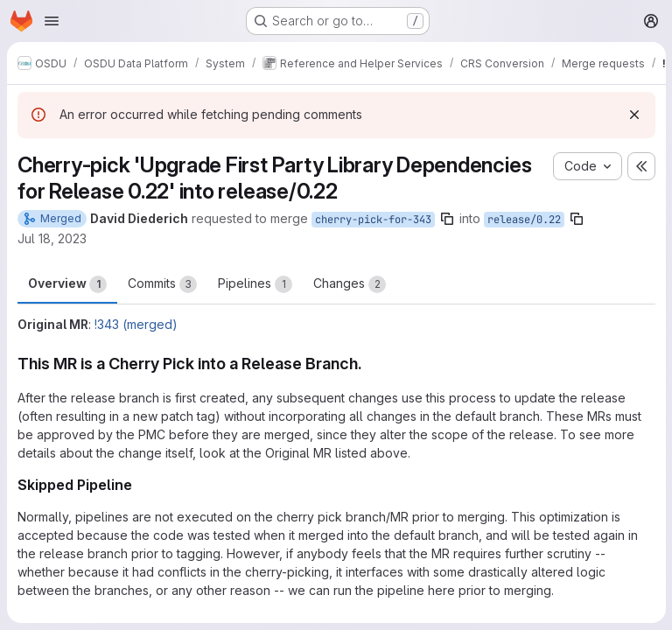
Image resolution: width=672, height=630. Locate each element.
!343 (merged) (136, 324)
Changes (350, 284)
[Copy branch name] (447, 219)
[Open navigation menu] (52, 21)
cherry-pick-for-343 (373, 220)
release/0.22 (524, 220)
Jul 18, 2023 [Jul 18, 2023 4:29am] (52, 238)
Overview (67, 284)
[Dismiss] (633, 115)
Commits (162, 284)
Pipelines (255, 284)
